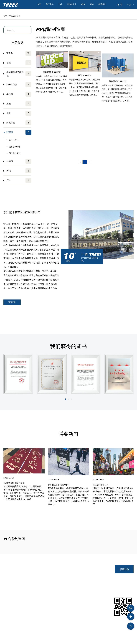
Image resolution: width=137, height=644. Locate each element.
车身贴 (19, 53)
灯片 (19, 180)
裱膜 (19, 63)
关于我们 (50, 4)
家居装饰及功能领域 (19, 74)
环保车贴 (19, 123)
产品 (60, 4)
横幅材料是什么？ (100, 485)
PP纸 (19, 171)
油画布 (19, 161)
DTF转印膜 (19, 85)
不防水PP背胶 (85, 91)
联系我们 (102, 4)
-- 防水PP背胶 (13, 140)
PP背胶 (19, 132)
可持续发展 (72, 4)
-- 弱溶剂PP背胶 (13, 147)
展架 (19, 104)
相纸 (19, 113)
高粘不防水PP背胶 (52, 78)
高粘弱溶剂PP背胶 (118, 115)
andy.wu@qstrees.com (21, 604)
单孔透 (19, 94)
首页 (39, 4)
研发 (83, 4)
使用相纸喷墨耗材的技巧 (59, 485)
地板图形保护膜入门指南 (14, 483)
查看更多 (12, 302)
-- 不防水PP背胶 (13, 153)
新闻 (92, 4)
